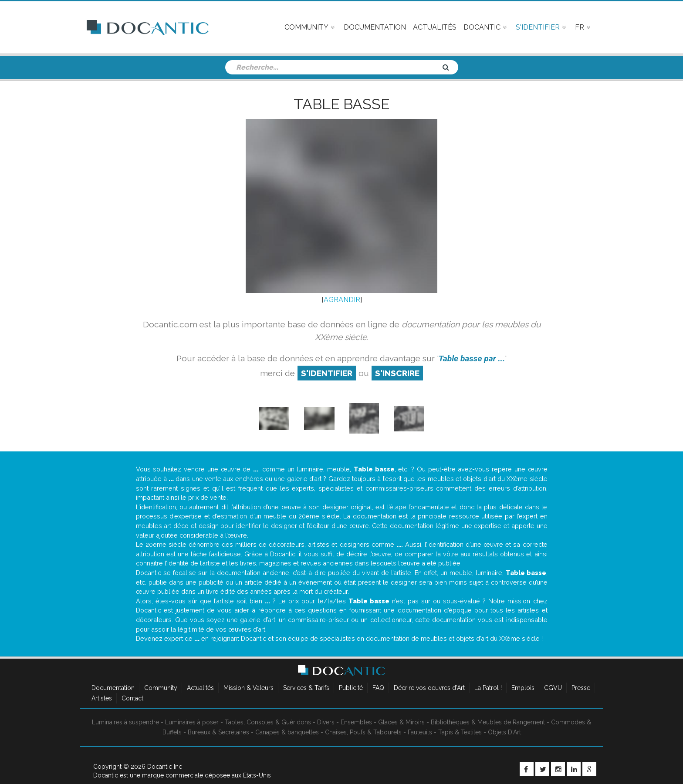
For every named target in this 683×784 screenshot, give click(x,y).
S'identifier (327, 373)
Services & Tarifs (306, 688)
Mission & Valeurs (249, 688)
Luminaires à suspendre (125, 722)
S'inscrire (397, 373)
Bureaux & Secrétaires (218, 732)
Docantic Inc (165, 767)
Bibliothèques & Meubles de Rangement (488, 722)
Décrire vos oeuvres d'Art (429, 688)
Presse (581, 688)
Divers (326, 722)
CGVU (553, 688)
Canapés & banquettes (287, 732)
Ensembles (356, 722)
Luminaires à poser (192, 722)
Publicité (351, 688)
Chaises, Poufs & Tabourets (363, 732)
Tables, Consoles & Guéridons (268, 722)
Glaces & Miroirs (401, 722)
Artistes (102, 698)
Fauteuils (420, 732)
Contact (132, 698)
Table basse (341, 104)
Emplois (523, 688)
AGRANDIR (342, 300)
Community (161, 688)
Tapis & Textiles (460, 732)
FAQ (378, 688)
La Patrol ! (488, 688)
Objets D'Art (504, 732)
